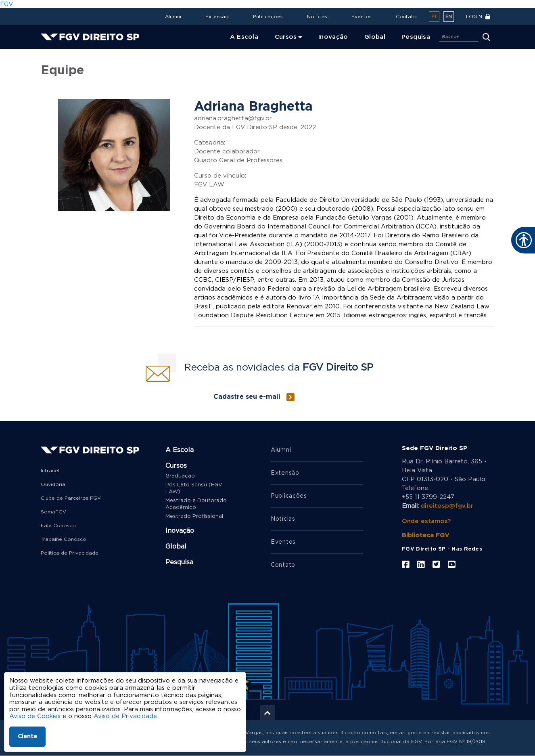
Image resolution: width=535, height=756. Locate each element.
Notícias (317, 17)
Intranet (50, 471)
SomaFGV (53, 512)
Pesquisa (179, 562)
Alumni (173, 17)
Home (51, 55)
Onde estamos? (426, 521)
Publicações (268, 17)
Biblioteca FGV (425, 535)
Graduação (180, 476)
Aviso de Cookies (35, 716)
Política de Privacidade (70, 553)
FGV (6, 4)
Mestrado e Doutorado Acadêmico (196, 504)
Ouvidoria (53, 484)
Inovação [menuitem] (333, 37)
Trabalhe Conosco (64, 539)
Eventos (362, 17)
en (449, 17)
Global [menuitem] (375, 37)
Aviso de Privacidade (125, 716)
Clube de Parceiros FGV (71, 498)
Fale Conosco (58, 526)
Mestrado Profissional (194, 516)
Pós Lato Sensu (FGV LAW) (194, 488)
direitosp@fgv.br (447, 506)
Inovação (180, 531)
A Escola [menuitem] (244, 37)
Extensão (217, 17)
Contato (406, 17)
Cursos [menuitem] (286, 37)
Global (176, 547)
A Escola (180, 450)
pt (434, 17)
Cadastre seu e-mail (247, 397)
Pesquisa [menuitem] (416, 37)
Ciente (27, 737)
